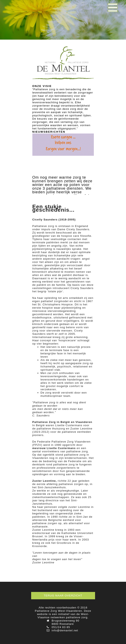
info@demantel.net (65, 630)
